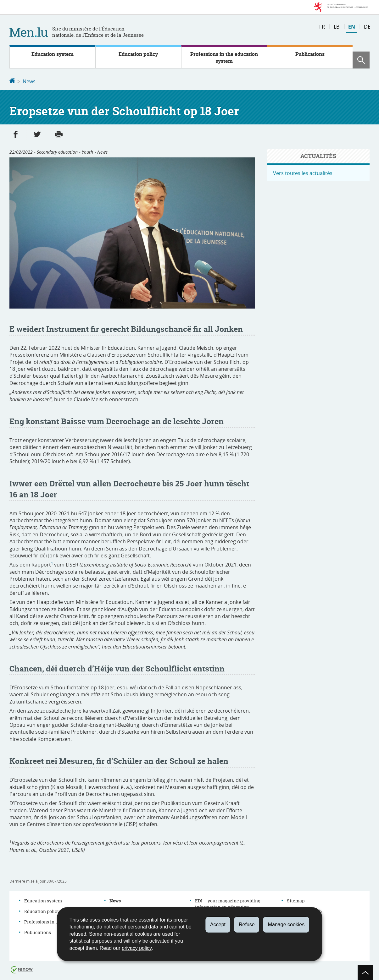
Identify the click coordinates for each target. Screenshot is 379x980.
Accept (218, 925)
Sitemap (296, 900)
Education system (53, 54)
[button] (361, 60)
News (29, 81)
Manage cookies (286, 925)
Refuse (247, 925)
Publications (310, 54)
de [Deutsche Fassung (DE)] (367, 27)
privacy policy (137, 948)
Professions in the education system (224, 57)
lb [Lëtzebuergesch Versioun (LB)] (337, 27)
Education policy (138, 54)
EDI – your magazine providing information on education (228, 903)
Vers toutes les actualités (303, 172)
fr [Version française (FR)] (322, 27)
